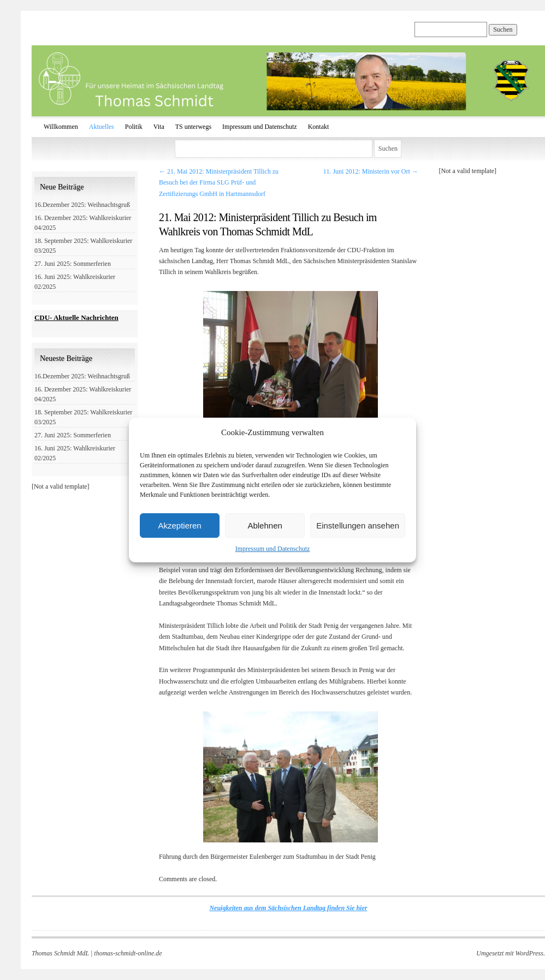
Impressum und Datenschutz (273, 549)
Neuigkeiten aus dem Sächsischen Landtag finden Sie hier (288, 908)
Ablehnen (265, 525)
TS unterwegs (193, 127)
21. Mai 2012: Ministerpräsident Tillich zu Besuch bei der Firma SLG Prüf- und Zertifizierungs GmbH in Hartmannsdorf (219, 183)
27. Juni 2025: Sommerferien (73, 264)
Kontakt (319, 127)
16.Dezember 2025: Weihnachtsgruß (82, 205)
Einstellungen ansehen (358, 525)
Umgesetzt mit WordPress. (511, 953)
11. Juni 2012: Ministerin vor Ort (371, 171)
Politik (134, 127)
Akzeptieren (179, 525)
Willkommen (61, 127)
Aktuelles (102, 127)
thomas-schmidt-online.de (128, 953)
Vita (159, 127)
